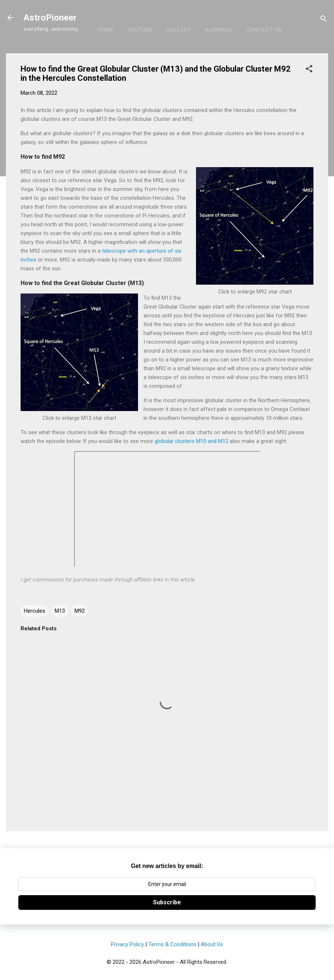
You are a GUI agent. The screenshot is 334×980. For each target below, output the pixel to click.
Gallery (179, 30)
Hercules (35, 611)
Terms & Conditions (172, 944)
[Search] (324, 20)
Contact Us (264, 30)
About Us (212, 944)
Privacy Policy (127, 944)
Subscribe (167, 902)
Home (106, 30)
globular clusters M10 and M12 (191, 441)
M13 (60, 611)
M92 (80, 611)
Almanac (219, 30)
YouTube (140, 30)
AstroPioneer (50, 18)
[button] (309, 70)
